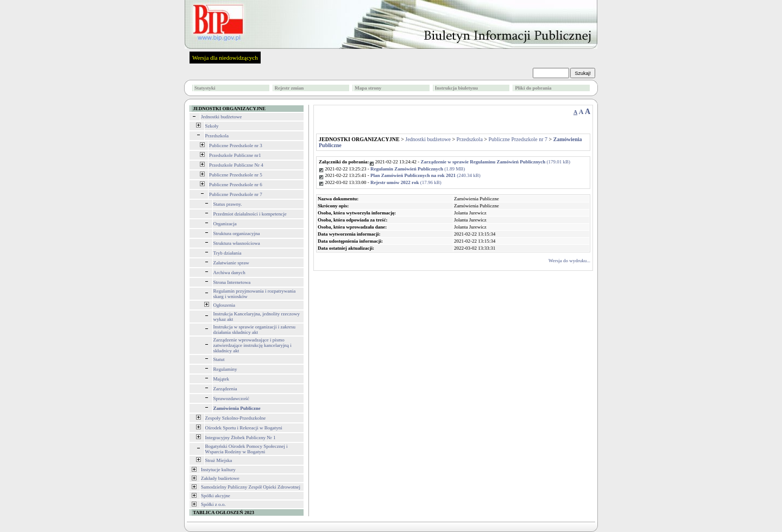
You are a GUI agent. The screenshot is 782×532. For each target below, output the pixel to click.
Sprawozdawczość (231, 398)
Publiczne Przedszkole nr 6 (236, 185)
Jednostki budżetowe (221, 117)
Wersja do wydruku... (569, 261)
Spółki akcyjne (216, 496)
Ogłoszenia (225, 305)
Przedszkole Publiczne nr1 (235, 155)
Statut (219, 359)
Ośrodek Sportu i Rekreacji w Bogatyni (244, 428)
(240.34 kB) (425, 175)
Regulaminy (225, 369)
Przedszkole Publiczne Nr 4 (236, 165)
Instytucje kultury (218, 470)
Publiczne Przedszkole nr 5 (236, 175)
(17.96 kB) (406, 182)
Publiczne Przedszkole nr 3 (236, 145)
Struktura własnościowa (237, 243)
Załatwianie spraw (231, 263)
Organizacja (225, 224)
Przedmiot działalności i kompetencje (250, 214)
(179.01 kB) (496, 162)
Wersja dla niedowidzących (225, 58)
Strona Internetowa (232, 282)
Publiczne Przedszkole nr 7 (236, 194)
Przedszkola (217, 136)
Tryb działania (228, 253)
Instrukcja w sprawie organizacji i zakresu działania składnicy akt (255, 330)
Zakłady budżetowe (220, 478)
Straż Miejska (219, 460)
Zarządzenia (225, 389)
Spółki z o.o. (213, 504)
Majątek (222, 379)
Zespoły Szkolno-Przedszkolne (236, 418)
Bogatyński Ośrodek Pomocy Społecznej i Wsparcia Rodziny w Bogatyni (247, 449)
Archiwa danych (229, 273)
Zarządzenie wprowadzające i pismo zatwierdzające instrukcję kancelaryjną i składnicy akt (253, 345)
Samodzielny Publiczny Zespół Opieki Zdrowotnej (251, 487)
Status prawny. (228, 204)
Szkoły (212, 126)
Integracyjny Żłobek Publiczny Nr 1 (241, 438)
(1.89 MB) (418, 169)
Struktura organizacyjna (237, 233)
